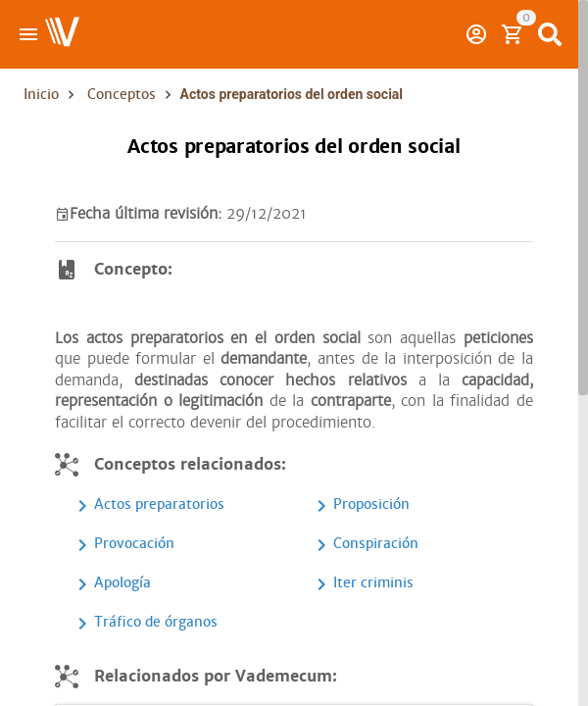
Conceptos (122, 94)
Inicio (41, 94)
